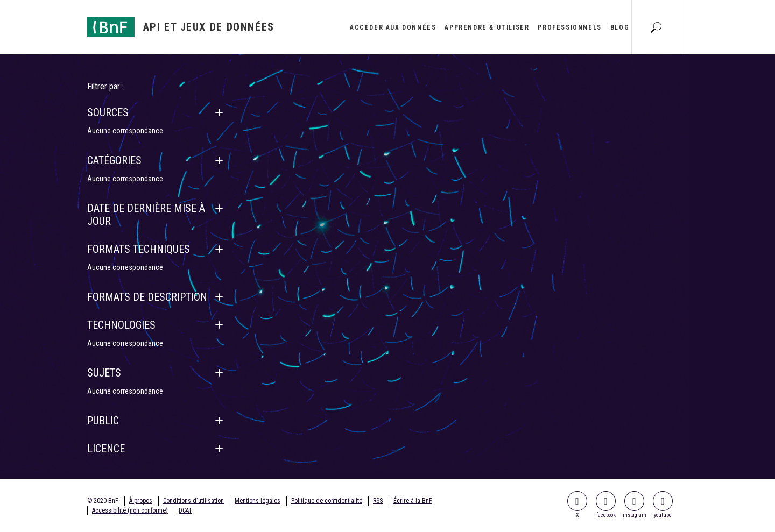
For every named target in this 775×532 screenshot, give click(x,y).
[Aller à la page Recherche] (656, 27)
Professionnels (569, 27)
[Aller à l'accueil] (181, 27)
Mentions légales (258, 501)
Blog (620, 27)
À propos (141, 501)
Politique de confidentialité (327, 501)
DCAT (185, 510)
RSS (378, 501)
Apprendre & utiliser (487, 27)
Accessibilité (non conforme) (130, 510)
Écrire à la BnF (413, 501)
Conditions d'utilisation (193, 501)
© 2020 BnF (103, 501)
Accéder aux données (393, 27)
